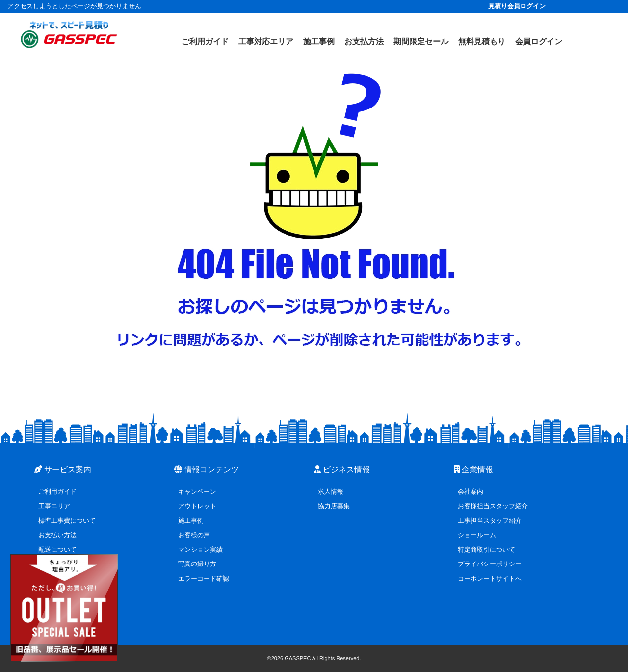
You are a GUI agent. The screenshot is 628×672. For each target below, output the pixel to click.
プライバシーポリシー (490, 564)
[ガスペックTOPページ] (69, 34)
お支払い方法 (57, 535)
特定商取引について (486, 550)
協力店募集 (334, 506)
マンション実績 (200, 550)
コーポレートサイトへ (490, 578)
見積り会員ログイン (517, 6)
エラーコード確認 (204, 578)
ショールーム (477, 535)
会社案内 (471, 492)
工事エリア (54, 506)
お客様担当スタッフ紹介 (493, 506)
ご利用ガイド (57, 492)
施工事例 (191, 521)
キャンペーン (197, 492)
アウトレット (197, 506)
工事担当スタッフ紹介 (490, 521)
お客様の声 (194, 535)
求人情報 (331, 492)
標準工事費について (67, 521)
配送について (57, 550)
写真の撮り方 (197, 564)
